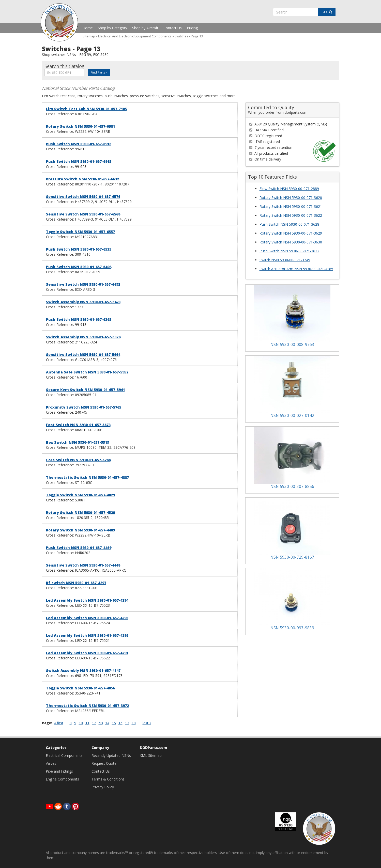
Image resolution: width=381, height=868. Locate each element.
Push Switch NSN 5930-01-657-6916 (79, 144)
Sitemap (89, 36)
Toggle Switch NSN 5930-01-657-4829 (80, 495)
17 (127, 723)
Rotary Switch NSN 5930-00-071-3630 (291, 242)
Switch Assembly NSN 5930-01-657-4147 (83, 670)
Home (88, 28)
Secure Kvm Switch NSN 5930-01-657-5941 (85, 390)
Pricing (192, 28)
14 (107, 723)
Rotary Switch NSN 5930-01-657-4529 (80, 512)
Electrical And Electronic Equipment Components (135, 36)
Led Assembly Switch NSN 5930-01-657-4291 (87, 653)
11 (87, 723)
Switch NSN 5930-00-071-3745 (285, 260)
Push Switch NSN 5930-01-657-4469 (79, 548)
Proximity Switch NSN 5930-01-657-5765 (84, 407)
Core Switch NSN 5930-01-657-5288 (78, 460)
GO (327, 12)
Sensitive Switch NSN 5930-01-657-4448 (83, 565)
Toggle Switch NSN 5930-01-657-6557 (80, 232)
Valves (51, 763)
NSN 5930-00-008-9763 (292, 345)
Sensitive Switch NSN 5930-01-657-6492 (83, 284)
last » (147, 723)
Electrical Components (64, 755)
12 (94, 723)
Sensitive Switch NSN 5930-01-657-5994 (83, 355)
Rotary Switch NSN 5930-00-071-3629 (291, 233)
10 (81, 723)
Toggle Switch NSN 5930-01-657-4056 (80, 688)
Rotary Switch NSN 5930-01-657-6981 (80, 126)
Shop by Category (112, 28)
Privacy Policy (103, 787)
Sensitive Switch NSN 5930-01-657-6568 (83, 214)
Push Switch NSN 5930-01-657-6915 (79, 161)
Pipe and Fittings (59, 771)
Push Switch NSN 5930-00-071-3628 (289, 224)
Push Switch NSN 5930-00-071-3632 (289, 251)
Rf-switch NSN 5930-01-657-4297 (76, 583)
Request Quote (104, 763)
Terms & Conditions (108, 779)
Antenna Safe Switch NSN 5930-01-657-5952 (87, 372)
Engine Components (62, 779)
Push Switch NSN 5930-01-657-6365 (79, 319)
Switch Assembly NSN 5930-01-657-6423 (83, 302)
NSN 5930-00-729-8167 (292, 557)
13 (101, 723)
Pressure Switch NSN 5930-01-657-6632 (82, 179)
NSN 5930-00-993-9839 (292, 628)
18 (134, 723)
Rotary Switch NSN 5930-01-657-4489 (80, 530)
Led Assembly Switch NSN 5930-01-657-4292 (87, 635)
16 (120, 723)
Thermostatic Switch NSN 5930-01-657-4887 (87, 477)
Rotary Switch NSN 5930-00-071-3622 (291, 215)
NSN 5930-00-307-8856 (292, 487)
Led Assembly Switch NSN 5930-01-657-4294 (87, 600)
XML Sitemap (151, 755)
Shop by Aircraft (145, 28)
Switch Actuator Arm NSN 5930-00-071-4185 (296, 269)
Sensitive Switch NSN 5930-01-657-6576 (83, 197)
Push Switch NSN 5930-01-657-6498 (79, 267)
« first (59, 723)
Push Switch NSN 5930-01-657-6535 (79, 249)
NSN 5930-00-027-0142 (292, 416)
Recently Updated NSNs (111, 755)
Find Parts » (99, 72)
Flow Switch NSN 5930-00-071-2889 (289, 189)
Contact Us (173, 28)
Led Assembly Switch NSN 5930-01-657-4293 (87, 618)
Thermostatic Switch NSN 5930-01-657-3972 (87, 706)
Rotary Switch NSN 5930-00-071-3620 (291, 198)
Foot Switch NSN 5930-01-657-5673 (78, 425)
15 (114, 723)
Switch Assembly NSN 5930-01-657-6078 (83, 337)
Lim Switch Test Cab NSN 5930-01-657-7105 (86, 109)
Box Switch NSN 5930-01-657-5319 (78, 442)
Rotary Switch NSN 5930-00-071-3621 (291, 206)
